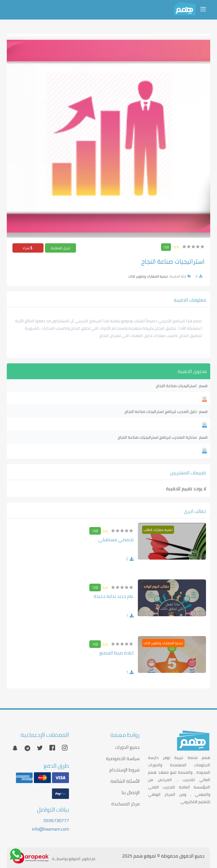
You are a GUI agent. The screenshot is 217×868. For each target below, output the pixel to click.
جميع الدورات (127, 747)
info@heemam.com (50, 829)
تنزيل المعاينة (61, 248)
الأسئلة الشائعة (125, 781)
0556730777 (56, 820)
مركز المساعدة (125, 804)
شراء (28, 248)
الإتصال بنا (131, 792)
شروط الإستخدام (124, 770)
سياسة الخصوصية (123, 758)
